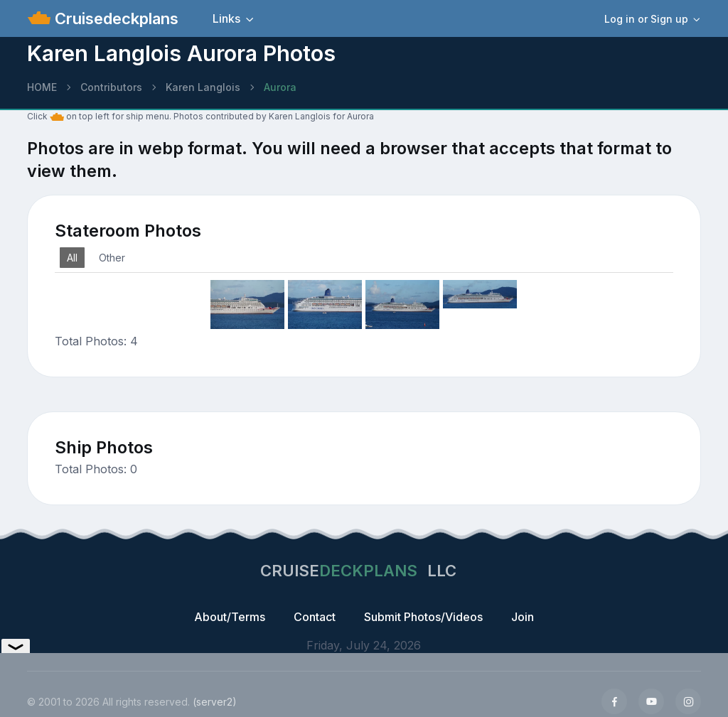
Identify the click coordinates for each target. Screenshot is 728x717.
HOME (42, 87)
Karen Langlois (203, 87)
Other (112, 258)
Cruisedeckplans (114, 18)
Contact (315, 617)
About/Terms (230, 617)
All (72, 258)
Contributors (111, 87)
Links (226, 18)
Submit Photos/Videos (423, 617)
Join (523, 617)
